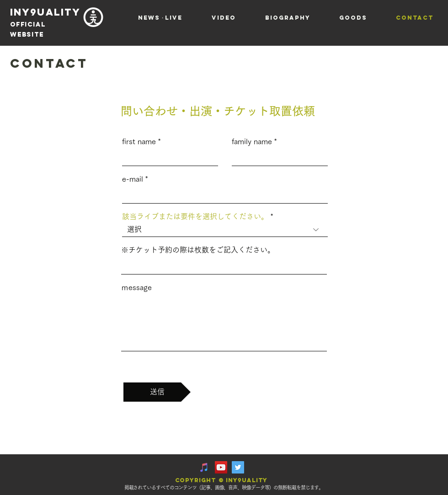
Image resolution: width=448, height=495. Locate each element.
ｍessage (136, 287)
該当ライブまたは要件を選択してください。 (195, 216)
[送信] (157, 392)
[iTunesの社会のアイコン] (204, 467)
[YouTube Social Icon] (221, 467)
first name (139, 141)
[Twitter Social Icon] (238, 467)
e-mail (133, 179)
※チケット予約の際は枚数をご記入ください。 (198, 250)
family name (252, 141)
